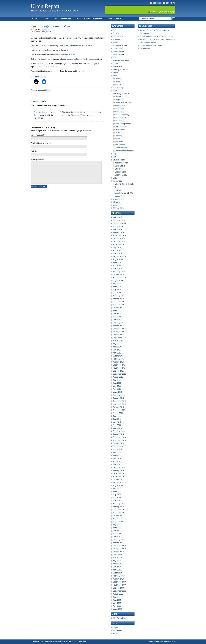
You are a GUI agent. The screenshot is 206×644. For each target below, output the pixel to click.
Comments (170, 3)
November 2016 (119, 332)
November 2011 (119, 513)
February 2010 (119, 576)
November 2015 (119, 368)
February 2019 (119, 272)
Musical (118, 85)
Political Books (115, 19)
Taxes (117, 139)
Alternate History (122, 163)
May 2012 (117, 495)
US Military (117, 202)
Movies (116, 72)
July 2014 (117, 416)
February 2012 (119, 504)
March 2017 (118, 320)
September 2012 (120, 482)
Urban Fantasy (121, 175)
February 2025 (119, 220)
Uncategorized (119, 199)
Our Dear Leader (122, 121)
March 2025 (118, 217)
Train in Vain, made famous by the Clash (75, 46)
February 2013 (119, 467)
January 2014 (118, 434)
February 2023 (119, 241)
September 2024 (120, 223)
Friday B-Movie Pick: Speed (151, 45)
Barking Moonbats (122, 94)
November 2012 (119, 476)
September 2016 (120, 338)
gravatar (88, 130)
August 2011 (118, 522)
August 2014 (118, 413)
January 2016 (118, 362)
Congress (119, 100)
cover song (40, 90)
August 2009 (118, 594)
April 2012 (117, 498)
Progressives (120, 130)
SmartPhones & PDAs (124, 193)
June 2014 (117, 419)
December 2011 (119, 510)
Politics (116, 91)
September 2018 (120, 278)
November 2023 (119, 235)
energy (116, 42)
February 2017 (119, 323)
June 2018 (117, 287)
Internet (118, 190)
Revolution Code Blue (56, 642)
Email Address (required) (41, 143)
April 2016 (117, 353)
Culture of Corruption (123, 103)
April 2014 (117, 425)
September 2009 (120, 591)
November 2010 (119, 549)
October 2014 (118, 407)
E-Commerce (118, 36)
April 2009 (117, 606)
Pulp (115, 154)
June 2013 (117, 455)
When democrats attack (125, 151)
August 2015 (118, 377)
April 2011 (117, 534)
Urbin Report (45, 6)
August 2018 (118, 281)
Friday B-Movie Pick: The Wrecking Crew (156, 36)
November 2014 (119, 404)
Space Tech (120, 196)
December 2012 (119, 473)
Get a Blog (153, 642)
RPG (115, 157)
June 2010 (117, 564)
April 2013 (117, 461)
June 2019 (117, 262)
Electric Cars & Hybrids (124, 184)
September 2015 (120, 374)
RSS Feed (157, 3)
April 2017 (117, 317)
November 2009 (119, 585)
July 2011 (117, 525)
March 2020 (118, 253)
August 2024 (118, 226)
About (46, 19)
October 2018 (118, 275)
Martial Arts (117, 66)
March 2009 (118, 609)
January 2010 (118, 579)
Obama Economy (122, 115)
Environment (118, 48)
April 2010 (117, 570)
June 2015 (117, 383)
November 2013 (119, 440)
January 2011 (118, 543)
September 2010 (120, 555)
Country (118, 79)
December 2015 (119, 365)
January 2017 (118, 326)
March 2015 (118, 392)
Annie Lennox (55, 55)
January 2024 (118, 232)
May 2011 (117, 531)
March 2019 (118, 269)
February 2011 (119, 540)
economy (117, 39)
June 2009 (117, 600)
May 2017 (117, 314)
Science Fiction (119, 160)
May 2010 (117, 567)
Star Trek (119, 169)
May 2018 (117, 290)
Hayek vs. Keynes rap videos (90, 19)
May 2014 (117, 422)
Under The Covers (85, 59)
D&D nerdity (145, 48)
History (116, 57)
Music (48, 32)
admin (47, 30)
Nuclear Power (121, 45)
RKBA (118, 133)
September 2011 (120, 519)
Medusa (70, 59)
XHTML (116, 633)
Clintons (118, 97)
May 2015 (117, 386)
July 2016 (117, 344)
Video (115, 205)
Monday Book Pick (120, 69)
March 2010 (118, 573)
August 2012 (118, 485)
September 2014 (120, 410)
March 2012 (118, 501)
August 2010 (118, 558)
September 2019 (120, 256)
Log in (115, 627)
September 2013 (120, 446)
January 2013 (118, 470)
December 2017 (119, 302)
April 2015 (117, 389)
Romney (119, 136)
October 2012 (118, 479)
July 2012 (117, 488)
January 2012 (118, 507)
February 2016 (119, 359)
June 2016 (117, 347)
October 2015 (118, 371)
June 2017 (117, 311)
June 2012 (117, 492)
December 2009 (119, 582)
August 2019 (118, 259)
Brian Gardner (80, 642)
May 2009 (117, 603)
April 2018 (117, 293)
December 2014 (119, 401)
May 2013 (117, 458)
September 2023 (120, 238)
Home (35, 19)
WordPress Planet (120, 618)
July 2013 (117, 452)
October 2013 (118, 443)
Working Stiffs (118, 208)
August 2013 (118, 449)
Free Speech (120, 106)
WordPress (117, 630)
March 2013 (118, 464)
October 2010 (118, 552)
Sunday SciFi (120, 172)
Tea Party (119, 142)
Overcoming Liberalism (124, 124)
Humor (116, 63)
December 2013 (119, 437)
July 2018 (117, 284)
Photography (118, 88)
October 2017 (118, 308)
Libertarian (119, 109)
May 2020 (117, 247)
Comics (116, 33)
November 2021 (119, 244)
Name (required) (37, 135)
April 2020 (117, 250)
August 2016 (118, 341)
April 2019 (117, 265)
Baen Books (120, 166)
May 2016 (117, 350)
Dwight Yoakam (69, 55)
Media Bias (120, 112)
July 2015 (117, 380)
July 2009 (117, 597)
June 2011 (117, 528)
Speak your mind (38, 159)
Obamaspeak (120, 118)
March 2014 (118, 428)
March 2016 (118, 356)
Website (34, 151)
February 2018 (119, 296)
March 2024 (118, 229)
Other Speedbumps (63, 19)
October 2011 (118, 516)
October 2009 (118, 588)
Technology (117, 181)
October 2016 (118, 335)
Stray (115, 178)
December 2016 (119, 329)
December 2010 (119, 546)
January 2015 (118, 398)
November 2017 (119, 305)
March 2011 (118, 537)
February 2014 (119, 431)
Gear (117, 187)
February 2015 (119, 395)
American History (122, 60)
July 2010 (117, 561)
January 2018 (118, 299)
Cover (43, 32)
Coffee (116, 30)
